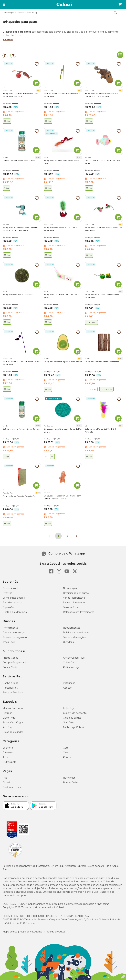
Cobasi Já (68, 663)
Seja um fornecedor (74, 603)
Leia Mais (8, 40)
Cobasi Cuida (10, 667)
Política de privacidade (76, 633)
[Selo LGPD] (15, 858)
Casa (66, 752)
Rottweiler (69, 778)
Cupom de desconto (75, 713)
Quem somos (10, 588)
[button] (4, 5)
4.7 (80, 157)
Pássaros (8, 752)
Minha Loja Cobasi (73, 727)
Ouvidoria (68, 642)
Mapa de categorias (31, 932)
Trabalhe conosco (13, 603)
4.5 (39, 157)
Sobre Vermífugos (13, 723)
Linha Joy (68, 708)
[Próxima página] (77, 536)
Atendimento (10, 628)
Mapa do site (10, 932)
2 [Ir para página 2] (68, 536)
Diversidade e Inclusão (76, 593)
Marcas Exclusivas (13, 708)
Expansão (8, 607)
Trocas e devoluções (75, 637)
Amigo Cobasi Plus (74, 658)
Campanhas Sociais (14, 598)
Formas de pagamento (16, 637)
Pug (5, 778)
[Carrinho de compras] (120, 5)
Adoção (67, 688)
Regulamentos (72, 628)
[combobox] (63, 12)
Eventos (7, 593)
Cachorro (8, 748)
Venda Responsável (74, 598)
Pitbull (6, 782)
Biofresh (7, 713)
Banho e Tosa (10, 683)
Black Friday (10, 718)
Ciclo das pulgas (72, 718)
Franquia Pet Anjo (13, 693)
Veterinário (69, 683)
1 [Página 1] (58, 536)
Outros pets (9, 762)
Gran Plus (68, 723)
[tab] (5, 55)
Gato (66, 748)
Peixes (67, 757)
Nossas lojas (70, 588)
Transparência (71, 607)
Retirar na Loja (71, 667)
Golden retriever (12, 787)
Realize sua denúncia (15, 612)
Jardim (6, 757)
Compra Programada (15, 663)
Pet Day (7, 727)
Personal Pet (10, 688)
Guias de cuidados (13, 732)
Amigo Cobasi (11, 658)
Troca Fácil (9, 642)
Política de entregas (14, 633)
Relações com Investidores (79, 612)
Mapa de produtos (55, 932)
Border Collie (70, 782)
